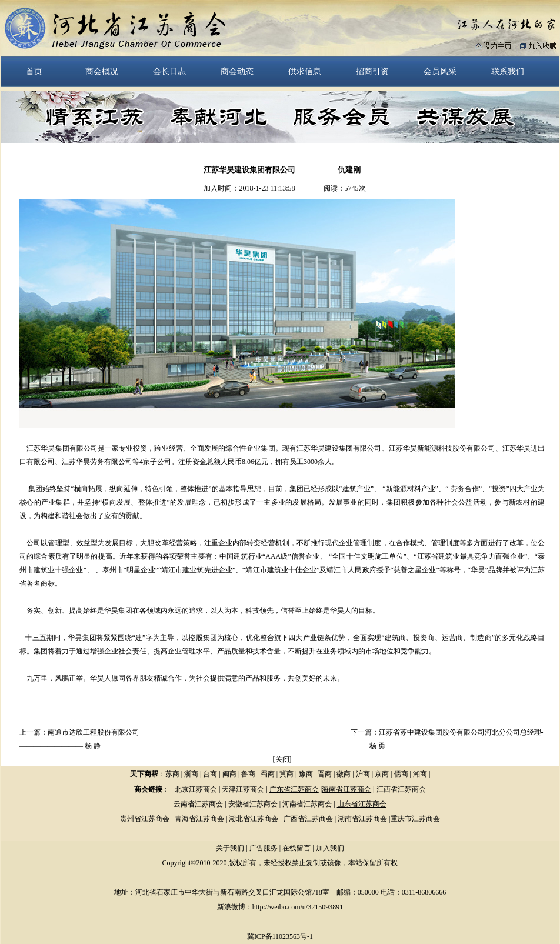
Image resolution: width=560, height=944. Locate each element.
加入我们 (330, 848)
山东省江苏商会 (362, 804)
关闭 (282, 759)
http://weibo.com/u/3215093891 (298, 907)
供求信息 (305, 71)
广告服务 (264, 848)
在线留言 (296, 848)
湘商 (420, 774)
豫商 (306, 774)
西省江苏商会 (312, 819)
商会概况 (102, 71)
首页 (34, 71)
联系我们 (508, 71)
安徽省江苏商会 (253, 804)
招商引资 (372, 71)
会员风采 (440, 71)
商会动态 (237, 71)
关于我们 (230, 848)
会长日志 (169, 71)
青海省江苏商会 (199, 819)
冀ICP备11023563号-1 (280, 936)
